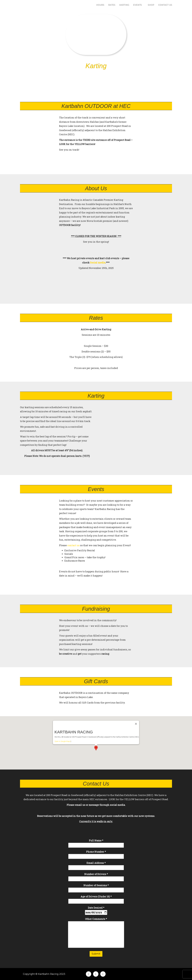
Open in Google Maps (63, 733)
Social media (98, 263)
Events (138, 7)
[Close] (136, 716)
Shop (151, 7)
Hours (100, 7)
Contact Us (165, 7)
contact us (73, 545)
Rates (112, 7)
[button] (96, 740)
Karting (124, 7)
